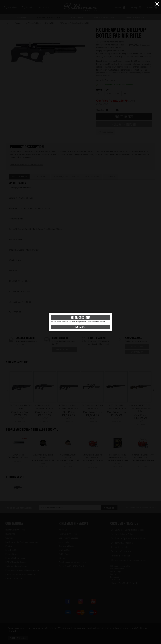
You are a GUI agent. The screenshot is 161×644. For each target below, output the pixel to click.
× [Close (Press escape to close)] (157, 4)
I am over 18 (80, 327)
